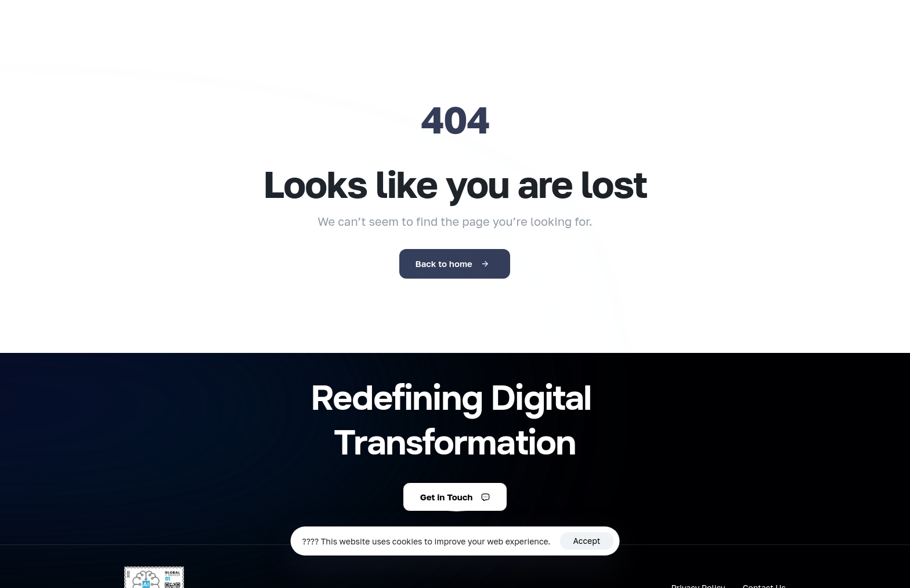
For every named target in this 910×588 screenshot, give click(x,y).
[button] (455, 497)
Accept (587, 541)
